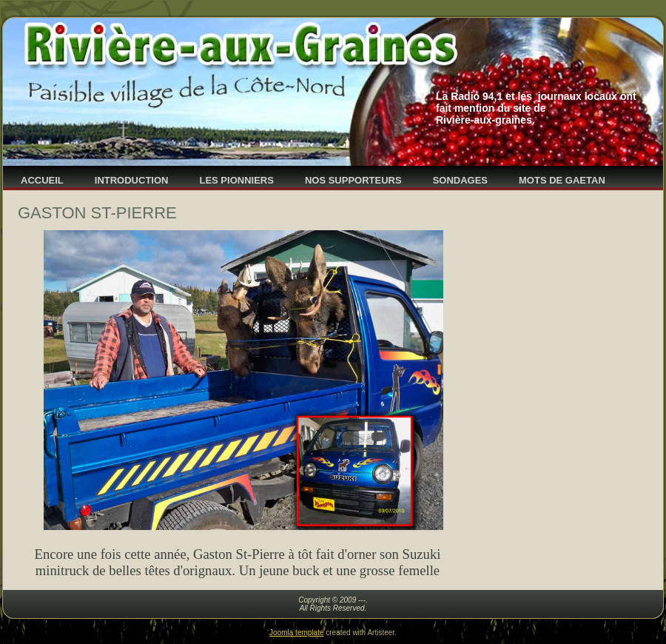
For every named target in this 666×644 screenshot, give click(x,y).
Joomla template (296, 633)
